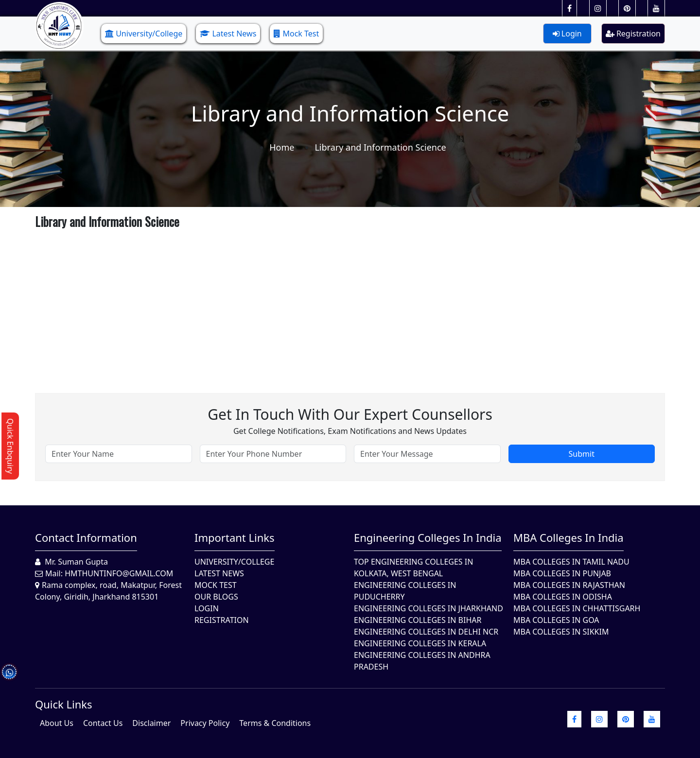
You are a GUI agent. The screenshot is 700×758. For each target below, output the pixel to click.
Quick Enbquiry (10, 446)
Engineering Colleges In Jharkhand (429, 608)
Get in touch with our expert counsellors (350, 414)
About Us (57, 723)
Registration (633, 34)
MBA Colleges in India (569, 537)
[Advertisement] (327, 301)
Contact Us (103, 723)
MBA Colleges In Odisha (563, 597)
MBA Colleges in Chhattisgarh (577, 608)
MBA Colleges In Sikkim (561, 632)
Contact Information (86, 537)
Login (567, 34)
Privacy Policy (205, 723)
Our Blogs (216, 597)
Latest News (228, 34)
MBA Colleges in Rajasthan (569, 585)
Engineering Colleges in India (428, 537)
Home (282, 147)
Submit (582, 454)
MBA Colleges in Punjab (562, 573)
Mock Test (296, 34)
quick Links (64, 704)
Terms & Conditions (275, 723)
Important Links (235, 537)
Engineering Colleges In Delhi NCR (426, 632)
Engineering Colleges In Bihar (418, 620)
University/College (144, 34)
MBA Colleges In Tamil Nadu (571, 562)
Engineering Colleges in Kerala (420, 643)
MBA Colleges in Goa (556, 620)
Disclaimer (151, 723)
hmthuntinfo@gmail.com (119, 573)
